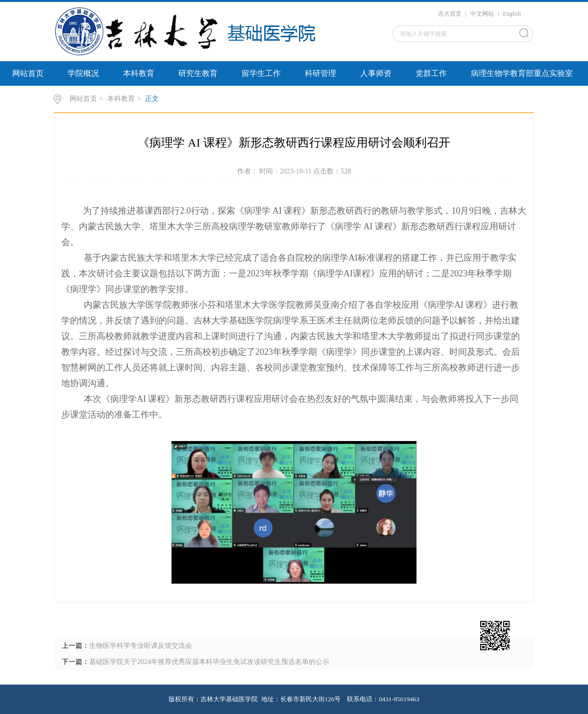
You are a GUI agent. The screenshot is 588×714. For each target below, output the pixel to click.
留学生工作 (261, 73)
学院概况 (83, 73)
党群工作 (431, 73)
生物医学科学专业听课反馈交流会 (141, 646)
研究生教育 (198, 73)
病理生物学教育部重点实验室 (522, 73)
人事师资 (376, 73)
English (512, 14)
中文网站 (482, 14)
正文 (152, 99)
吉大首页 (450, 14)
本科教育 (139, 73)
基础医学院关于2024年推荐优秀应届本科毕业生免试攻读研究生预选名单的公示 (209, 662)
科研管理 (320, 73)
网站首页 (28, 73)
